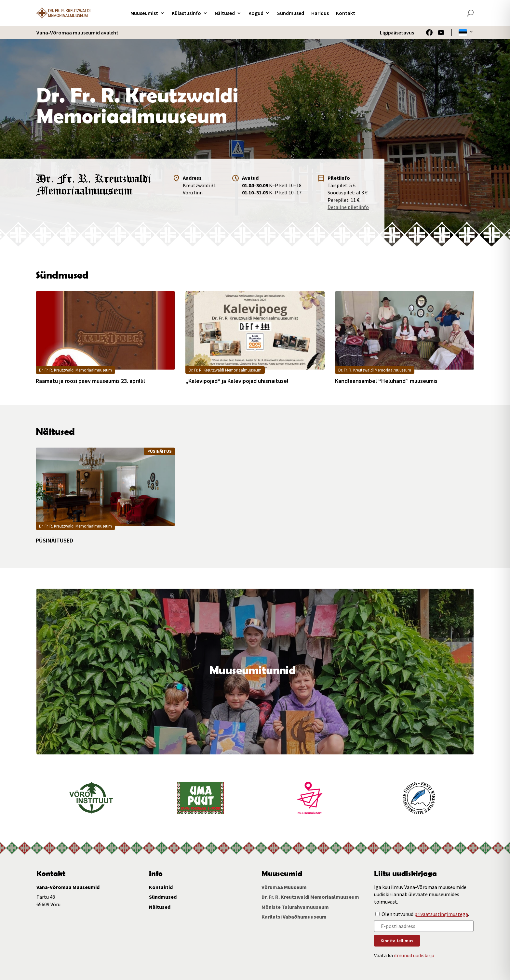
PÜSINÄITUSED (54, 541)
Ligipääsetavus (397, 33)
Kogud (256, 13)
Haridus (320, 13)
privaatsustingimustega (441, 914)
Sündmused (291, 13)
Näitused (225, 13)
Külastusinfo (186, 13)
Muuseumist (144, 13)
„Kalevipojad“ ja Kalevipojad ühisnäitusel (237, 381)
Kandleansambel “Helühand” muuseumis (386, 381)
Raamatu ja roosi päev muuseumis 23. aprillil (90, 381)
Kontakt (346, 13)
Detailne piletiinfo (348, 207)
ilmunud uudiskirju (414, 955)
